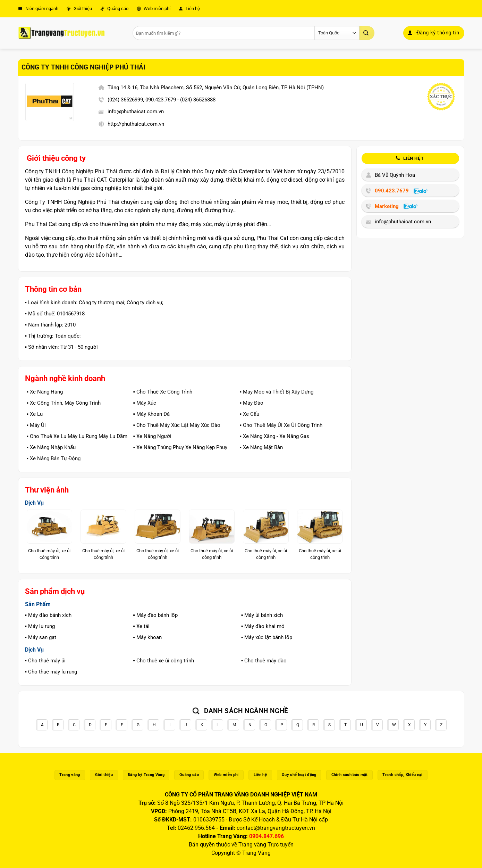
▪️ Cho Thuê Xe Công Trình (162, 392)
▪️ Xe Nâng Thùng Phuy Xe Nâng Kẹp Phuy (180, 447)
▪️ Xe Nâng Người (152, 436)
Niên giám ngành (38, 9)
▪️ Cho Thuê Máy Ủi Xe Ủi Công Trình (281, 425)
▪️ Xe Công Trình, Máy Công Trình (64, 403)
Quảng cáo (114, 9)
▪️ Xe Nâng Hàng (45, 392)
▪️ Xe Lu (35, 414)
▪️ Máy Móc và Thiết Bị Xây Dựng (276, 392)
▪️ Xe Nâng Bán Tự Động (54, 458)
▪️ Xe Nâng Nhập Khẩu (51, 447)
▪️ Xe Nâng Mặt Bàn (261, 447)
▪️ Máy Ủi (36, 425)
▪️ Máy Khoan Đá (151, 414)
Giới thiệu (79, 9)
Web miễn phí (154, 9)
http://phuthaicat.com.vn (136, 124)
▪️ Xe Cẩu (249, 414)
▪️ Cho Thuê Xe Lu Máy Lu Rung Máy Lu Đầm (77, 436)
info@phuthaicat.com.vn (136, 111)
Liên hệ (189, 9)
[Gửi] (367, 33)
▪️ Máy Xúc (144, 403)
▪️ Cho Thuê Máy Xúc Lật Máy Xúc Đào (176, 425)
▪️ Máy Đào (251, 403)
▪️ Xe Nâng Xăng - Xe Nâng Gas (274, 436)
